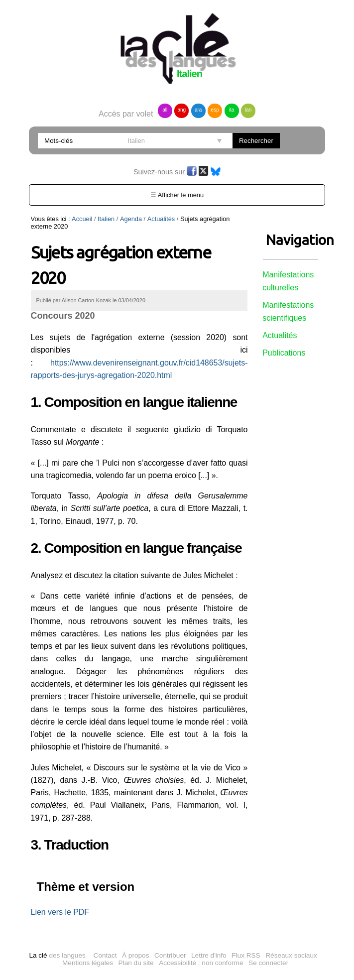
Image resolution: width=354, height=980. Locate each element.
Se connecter (268, 963)
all (165, 110)
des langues (57, 955)
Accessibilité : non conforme (201, 963)
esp (215, 110)
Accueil (82, 219)
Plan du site (136, 963)
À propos (135, 955)
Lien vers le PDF (60, 912)
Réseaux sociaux (291, 955)
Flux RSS (246, 955)
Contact (105, 955)
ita (232, 110)
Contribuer (170, 955)
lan (248, 110)
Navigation (291, 240)
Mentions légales (88, 963)
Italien (106, 219)
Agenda (131, 219)
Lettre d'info (209, 955)
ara (198, 110)
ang (181, 110)
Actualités (161, 219)
